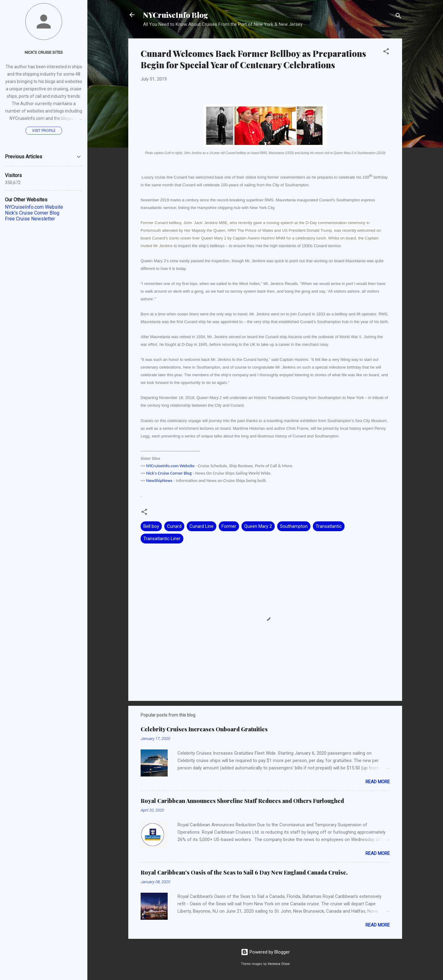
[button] (386, 52)
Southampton (294, 526)
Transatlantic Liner (162, 539)
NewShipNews (159, 480)
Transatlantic (329, 526)
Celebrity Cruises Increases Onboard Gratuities (204, 729)
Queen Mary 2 (258, 526)
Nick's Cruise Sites (44, 52)
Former (229, 526)
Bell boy (151, 526)
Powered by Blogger (265, 952)
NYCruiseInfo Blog (176, 15)
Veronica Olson (279, 964)
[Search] (398, 17)
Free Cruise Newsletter (30, 219)
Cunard (174, 526)
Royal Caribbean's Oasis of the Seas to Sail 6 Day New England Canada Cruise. (244, 872)
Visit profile (44, 131)
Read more (378, 782)
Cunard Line (202, 526)
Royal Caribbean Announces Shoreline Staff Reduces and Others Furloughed (242, 801)
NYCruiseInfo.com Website (170, 466)
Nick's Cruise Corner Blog (169, 473)
